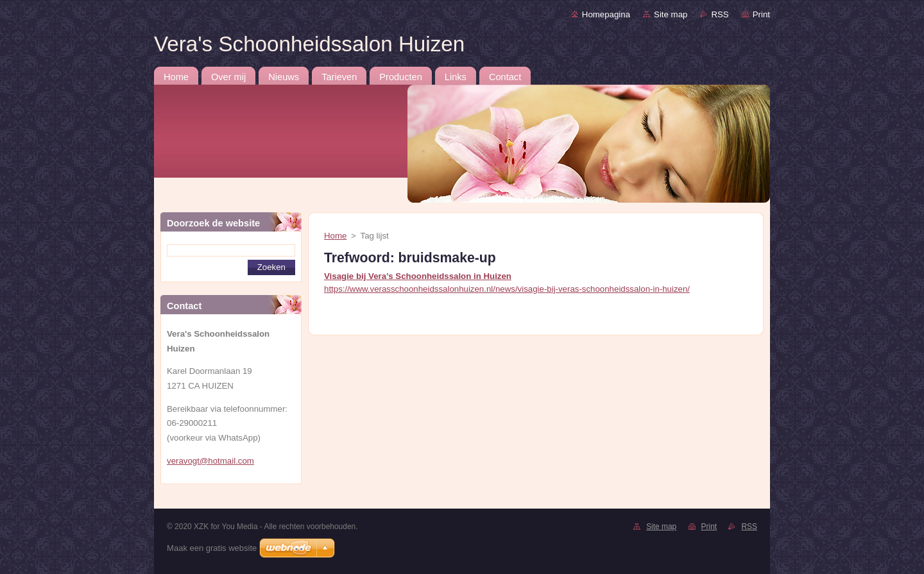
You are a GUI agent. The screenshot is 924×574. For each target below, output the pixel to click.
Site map (671, 14)
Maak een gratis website (212, 548)
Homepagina (606, 14)
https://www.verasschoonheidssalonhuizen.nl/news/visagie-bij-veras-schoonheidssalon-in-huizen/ (507, 289)
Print (761, 14)
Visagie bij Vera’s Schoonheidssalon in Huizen (418, 276)
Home (335, 236)
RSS (720, 14)
